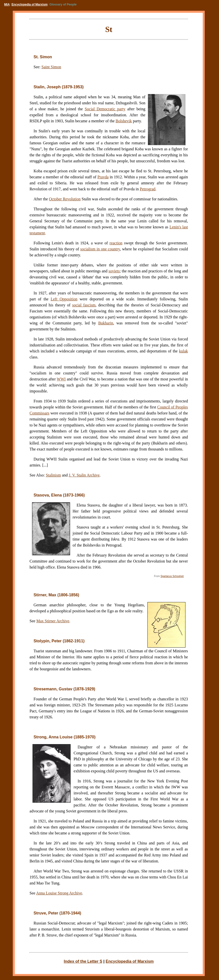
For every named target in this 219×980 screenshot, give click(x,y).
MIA (7, 5)
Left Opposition (64, 299)
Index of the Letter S (83, 961)
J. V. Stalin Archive (84, 475)
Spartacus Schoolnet (172, 576)
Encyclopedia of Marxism (30, 5)
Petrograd (148, 189)
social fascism (84, 305)
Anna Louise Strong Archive (59, 893)
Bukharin (106, 323)
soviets (114, 271)
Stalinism (53, 475)
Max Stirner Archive (53, 621)
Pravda (103, 177)
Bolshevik (124, 121)
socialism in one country (100, 249)
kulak (183, 351)
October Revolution (65, 199)
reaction (116, 243)
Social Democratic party (105, 109)
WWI (61, 379)
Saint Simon (51, 67)
